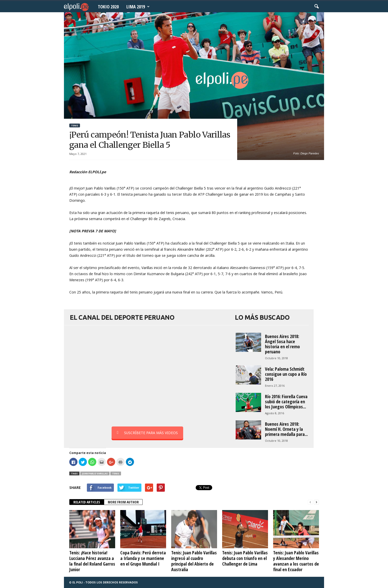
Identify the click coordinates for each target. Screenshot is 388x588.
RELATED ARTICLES (87, 502)
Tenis (75, 125)
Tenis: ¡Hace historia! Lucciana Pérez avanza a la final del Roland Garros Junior (92, 561)
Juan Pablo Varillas (95, 473)
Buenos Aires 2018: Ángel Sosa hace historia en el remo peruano (282, 344)
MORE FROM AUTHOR (123, 502)
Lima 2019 (138, 7)
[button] (316, 7)
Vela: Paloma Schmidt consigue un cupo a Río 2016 (286, 374)
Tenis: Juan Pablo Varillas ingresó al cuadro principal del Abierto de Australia (194, 561)
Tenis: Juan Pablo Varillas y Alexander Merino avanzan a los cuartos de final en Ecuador (296, 561)
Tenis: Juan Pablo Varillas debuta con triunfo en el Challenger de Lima (245, 558)
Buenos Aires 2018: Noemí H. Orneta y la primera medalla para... (286, 429)
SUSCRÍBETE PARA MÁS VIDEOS (147, 433)
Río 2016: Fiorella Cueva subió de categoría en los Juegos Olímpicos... (286, 402)
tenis (116, 473)
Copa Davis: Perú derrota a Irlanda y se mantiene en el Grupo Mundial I (143, 558)
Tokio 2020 (108, 7)
